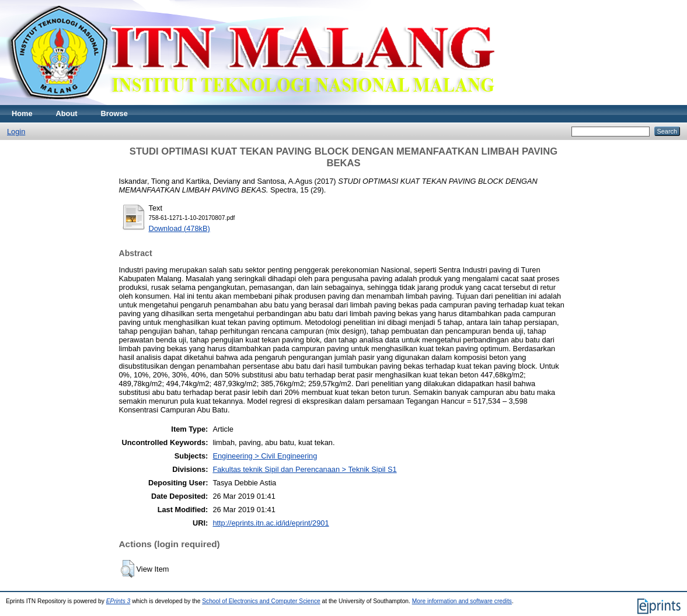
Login (16, 132)
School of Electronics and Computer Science (261, 601)
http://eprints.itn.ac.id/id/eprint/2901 (271, 523)
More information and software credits (462, 601)
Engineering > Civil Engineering (265, 456)
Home (22, 113)
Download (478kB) (179, 228)
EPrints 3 (118, 601)
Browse (114, 113)
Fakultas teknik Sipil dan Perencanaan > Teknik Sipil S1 (304, 469)
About (67, 113)
